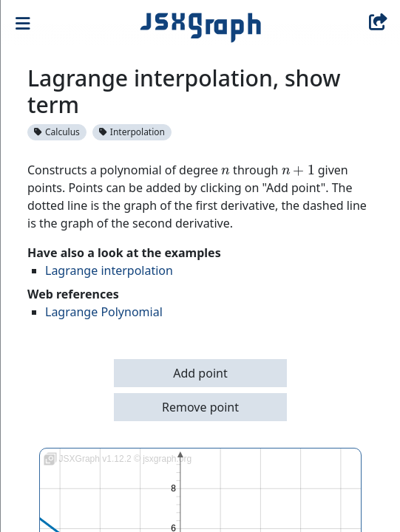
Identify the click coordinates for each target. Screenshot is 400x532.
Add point (200, 373)
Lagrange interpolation (109, 270)
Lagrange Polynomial (104, 312)
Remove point (200, 407)
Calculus (57, 132)
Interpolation (132, 132)
